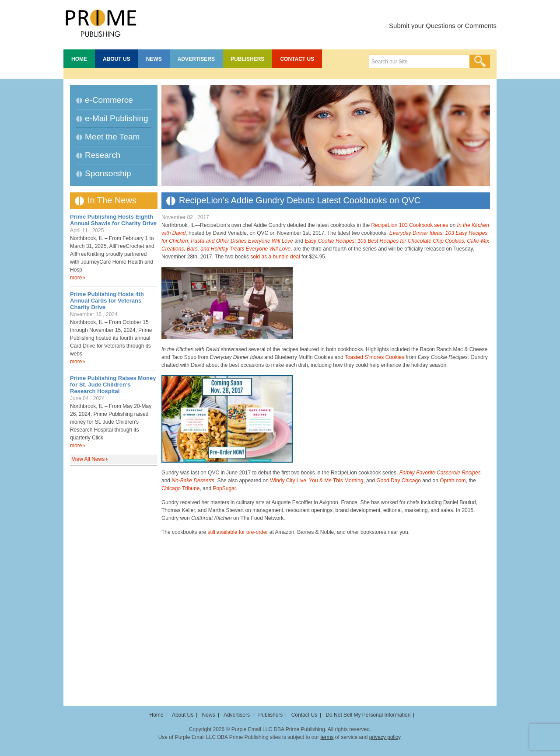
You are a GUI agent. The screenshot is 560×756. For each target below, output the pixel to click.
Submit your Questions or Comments (443, 26)
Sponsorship (108, 173)
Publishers (247, 59)
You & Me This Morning (336, 481)
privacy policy (385, 737)
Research (103, 155)
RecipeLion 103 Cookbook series (409, 225)
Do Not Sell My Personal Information (368, 715)
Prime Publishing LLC (101, 22)
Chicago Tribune (180, 488)
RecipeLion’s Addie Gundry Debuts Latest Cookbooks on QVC (300, 200)
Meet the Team (112, 137)
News (154, 59)
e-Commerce (109, 100)
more (76, 278)
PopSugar (224, 488)
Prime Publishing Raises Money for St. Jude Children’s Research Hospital (113, 385)
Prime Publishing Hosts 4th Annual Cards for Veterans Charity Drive (107, 301)
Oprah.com (453, 481)
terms (327, 737)
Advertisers (196, 59)
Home (79, 59)
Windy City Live (288, 481)
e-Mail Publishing (117, 118)
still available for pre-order (238, 532)
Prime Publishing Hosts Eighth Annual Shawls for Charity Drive (113, 220)
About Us (117, 59)
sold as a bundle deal (275, 257)
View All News (88, 459)
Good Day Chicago (398, 481)
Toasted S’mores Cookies (374, 357)
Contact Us (297, 59)
